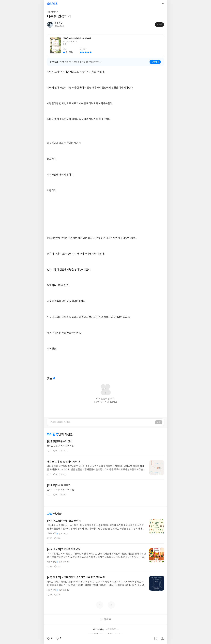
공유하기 (162, 638)
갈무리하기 (156, 638)
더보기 (162, 4)
